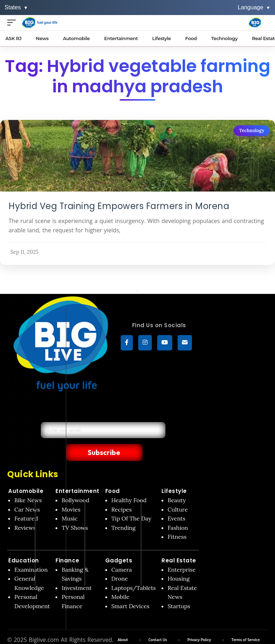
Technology (252, 130)
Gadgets (119, 545)
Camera (122, 555)
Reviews (25, 513)
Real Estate (179, 545)
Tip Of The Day (131, 503)
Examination (31, 555)
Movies (71, 494)
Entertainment (78, 476)
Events (177, 503)
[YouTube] (165, 343)
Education (24, 545)
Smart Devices (131, 591)
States (16, 7)
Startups (179, 591)
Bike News (28, 485)
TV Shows (75, 513)
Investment (77, 573)
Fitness (177, 522)
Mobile (120, 582)
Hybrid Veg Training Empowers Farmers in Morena (119, 206)
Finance (67, 545)
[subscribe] (185, 343)
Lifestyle (174, 476)
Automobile (26, 476)
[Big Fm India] (255, 23)
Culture (178, 494)
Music (70, 503)
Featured (26, 503)
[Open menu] (13, 22)
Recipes (122, 494)
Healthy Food (129, 485)
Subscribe (144, 437)
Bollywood (75, 485)
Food (113, 476)
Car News (27, 494)
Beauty (177, 485)
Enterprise (182, 555)
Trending (124, 513)
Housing (179, 563)
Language (254, 7)
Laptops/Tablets (134, 573)
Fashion (178, 513)
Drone (120, 563)
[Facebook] (127, 343)
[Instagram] (145, 343)
